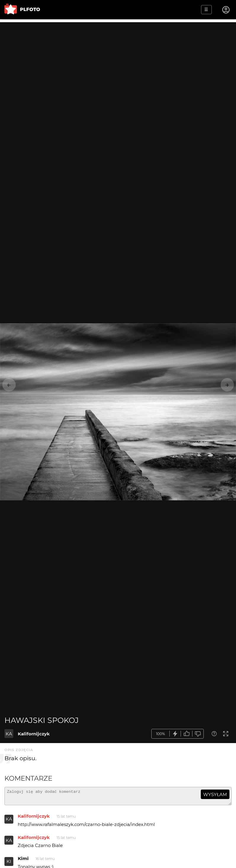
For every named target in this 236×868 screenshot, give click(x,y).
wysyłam (215, 794)
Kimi (23, 861)
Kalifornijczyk (34, 734)
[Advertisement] (118, 64)
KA (9, 734)
